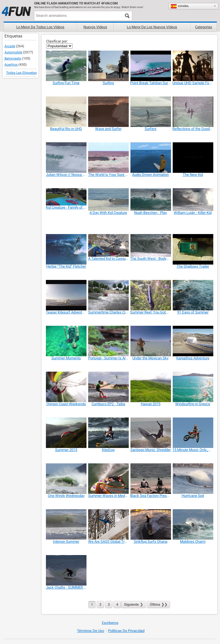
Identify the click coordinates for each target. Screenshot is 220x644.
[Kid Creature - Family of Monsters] (66, 197)
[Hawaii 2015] (150, 387)
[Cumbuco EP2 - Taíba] (108, 387)
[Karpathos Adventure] (193, 341)
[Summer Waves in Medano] (108, 479)
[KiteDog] (108, 433)
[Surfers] (150, 112)
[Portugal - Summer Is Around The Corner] (108, 341)
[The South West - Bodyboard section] (150, 245)
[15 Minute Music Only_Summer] (193, 433)
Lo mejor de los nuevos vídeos (152, 27)
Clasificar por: (57, 41)
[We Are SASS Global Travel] (108, 524)
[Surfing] (108, 66)
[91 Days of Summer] (193, 295)
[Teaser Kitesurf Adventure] (66, 295)
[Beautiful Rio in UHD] (66, 112)
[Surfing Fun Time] (66, 66)
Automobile (13, 52)
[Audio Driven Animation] (150, 158)
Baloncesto (13, 58)
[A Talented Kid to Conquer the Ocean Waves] (108, 245)
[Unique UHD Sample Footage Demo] (193, 66)
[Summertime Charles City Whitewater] (108, 295)
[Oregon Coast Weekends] (66, 387)
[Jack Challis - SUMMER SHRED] (66, 570)
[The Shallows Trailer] (193, 249)
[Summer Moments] (66, 341)
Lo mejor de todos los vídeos (40, 27)
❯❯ (158, 604)
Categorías (204, 27)
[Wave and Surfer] (108, 112)
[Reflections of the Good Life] (193, 112)
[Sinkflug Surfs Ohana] (150, 524)
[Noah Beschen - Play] (150, 200)
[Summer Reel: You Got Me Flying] (150, 295)
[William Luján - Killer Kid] (193, 200)
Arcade (10, 46)
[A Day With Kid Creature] (108, 200)
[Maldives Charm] (193, 524)
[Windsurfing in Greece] (193, 387)
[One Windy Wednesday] (66, 479)
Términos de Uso (91, 631)
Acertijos (11, 65)
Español (180, 6)
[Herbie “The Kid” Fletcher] (66, 249)
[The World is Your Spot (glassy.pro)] (108, 158)
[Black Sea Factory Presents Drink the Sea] (150, 479)
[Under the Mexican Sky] (150, 341)
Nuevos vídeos (95, 27)
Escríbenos (110, 623)
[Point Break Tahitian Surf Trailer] (150, 66)
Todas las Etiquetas (21, 73)
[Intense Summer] (66, 524)
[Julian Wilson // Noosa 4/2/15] (66, 158)
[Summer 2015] (66, 433)
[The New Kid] (193, 158)
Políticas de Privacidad (126, 631)
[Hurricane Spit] (193, 479)
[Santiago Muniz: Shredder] (150, 433)
